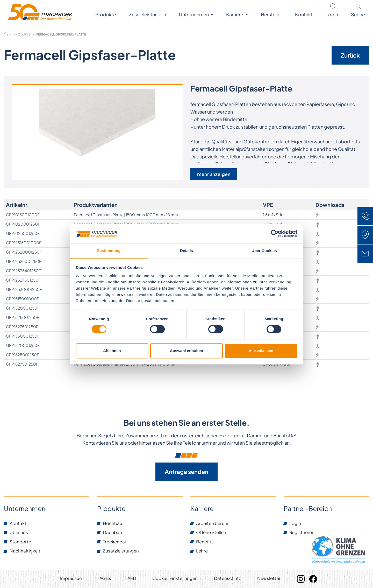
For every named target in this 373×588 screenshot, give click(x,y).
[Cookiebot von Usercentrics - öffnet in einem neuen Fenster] (275, 234)
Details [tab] (187, 251)
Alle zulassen (261, 351)
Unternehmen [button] (194, 14)
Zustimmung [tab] (109, 251)
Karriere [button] (235, 14)
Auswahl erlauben (187, 351)
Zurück (350, 55)
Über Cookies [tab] (264, 251)
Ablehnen (112, 351)
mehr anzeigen (214, 174)
